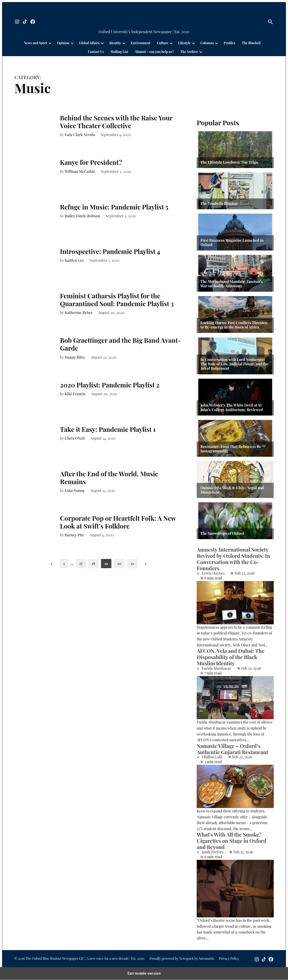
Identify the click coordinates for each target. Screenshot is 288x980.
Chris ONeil (75, 438)
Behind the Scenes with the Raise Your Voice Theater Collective (116, 122)
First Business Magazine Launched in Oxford (232, 242)
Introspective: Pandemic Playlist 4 (110, 251)
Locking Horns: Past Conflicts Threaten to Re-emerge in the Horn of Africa (234, 325)
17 (81, 563)
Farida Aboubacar (217, 668)
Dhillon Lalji (212, 757)
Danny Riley (75, 357)
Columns (207, 43)
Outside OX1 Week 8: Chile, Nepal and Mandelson (232, 490)
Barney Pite (75, 535)
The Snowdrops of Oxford (222, 533)
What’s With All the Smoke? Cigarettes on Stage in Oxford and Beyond (232, 841)
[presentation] (50, 43)
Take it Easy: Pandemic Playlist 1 (108, 429)
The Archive (189, 52)
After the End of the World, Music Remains (109, 478)
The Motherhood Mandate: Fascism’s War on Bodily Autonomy (232, 284)
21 (132, 563)
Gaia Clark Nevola (80, 135)
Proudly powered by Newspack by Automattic (182, 959)
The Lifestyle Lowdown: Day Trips (229, 162)
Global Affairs (89, 43)
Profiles (229, 43)
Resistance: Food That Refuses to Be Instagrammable (231, 449)
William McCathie (80, 171)
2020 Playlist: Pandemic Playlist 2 (110, 385)
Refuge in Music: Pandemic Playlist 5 (114, 207)
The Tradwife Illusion (219, 203)
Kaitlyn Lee (74, 260)
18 (94, 563)
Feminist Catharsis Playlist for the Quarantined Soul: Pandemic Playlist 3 (117, 300)
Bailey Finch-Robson (83, 216)
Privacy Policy (229, 959)
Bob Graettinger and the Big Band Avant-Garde (120, 344)
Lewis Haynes (213, 573)
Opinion (63, 43)
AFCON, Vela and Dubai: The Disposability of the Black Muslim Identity (230, 657)
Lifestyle (184, 43)
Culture (163, 43)
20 (119, 563)
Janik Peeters (213, 852)
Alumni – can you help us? (154, 52)
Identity (115, 43)
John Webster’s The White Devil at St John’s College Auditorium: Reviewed (232, 407)
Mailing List (119, 52)
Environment (141, 43)
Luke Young (75, 490)
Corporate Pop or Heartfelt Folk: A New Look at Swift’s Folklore (118, 522)
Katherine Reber (79, 313)
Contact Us (96, 52)
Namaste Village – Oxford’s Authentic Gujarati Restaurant (232, 749)
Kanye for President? (91, 162)
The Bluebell (251, 43)
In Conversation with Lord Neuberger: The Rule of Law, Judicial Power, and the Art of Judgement (234, 364)
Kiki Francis (75, 394)
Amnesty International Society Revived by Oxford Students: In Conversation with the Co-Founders (233, 559)
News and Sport (36, 43)
